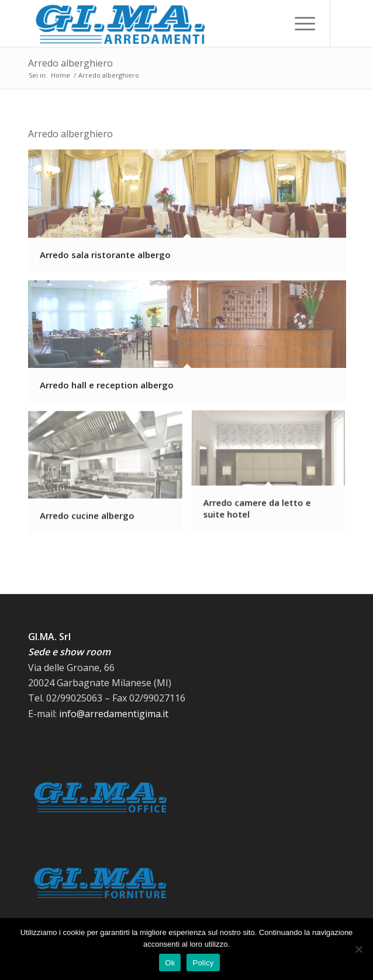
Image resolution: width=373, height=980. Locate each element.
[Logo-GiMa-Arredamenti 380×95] (155, 23)
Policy (203, 963)
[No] (358, 949)
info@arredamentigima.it (114, 714)
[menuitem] (299, 23)
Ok (170, 963)
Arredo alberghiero (70, 63)
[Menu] (299, 23)
